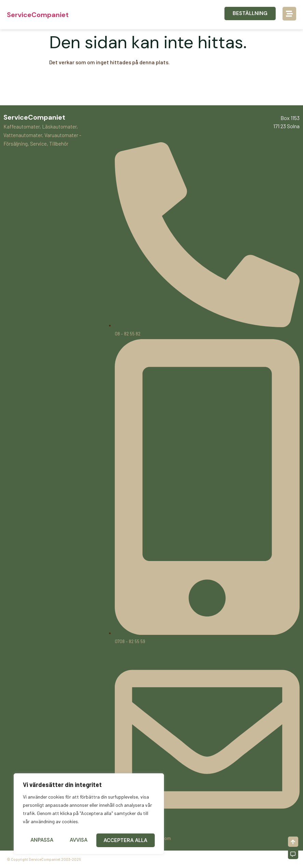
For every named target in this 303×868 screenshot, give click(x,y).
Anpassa (42, 840)
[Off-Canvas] (293, 854)
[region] (89, 815)
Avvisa (79, 840)
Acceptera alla (126, 840)
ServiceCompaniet (38, 15)
